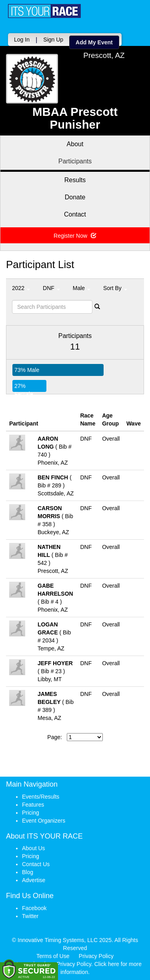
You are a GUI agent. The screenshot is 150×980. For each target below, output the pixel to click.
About (75, 144)
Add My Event (94, 42)
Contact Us (36, 864)
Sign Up (53, 40)
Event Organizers (44, 821)
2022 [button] (21, 288)
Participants (75, 161)
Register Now (75, 236)
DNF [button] (51, 288)
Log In (22, 40)
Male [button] (82, 288)
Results (75, 180)
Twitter (30, 916)
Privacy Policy (96, 956)
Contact (75, 214)
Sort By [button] (115, 288)
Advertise (34, 880)
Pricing (31, 813)
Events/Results (41, 797)
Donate (75, 197)
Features (33, 805)
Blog (28, 872)
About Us (34, 848)
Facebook (34, 908)
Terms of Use (53, 956)
